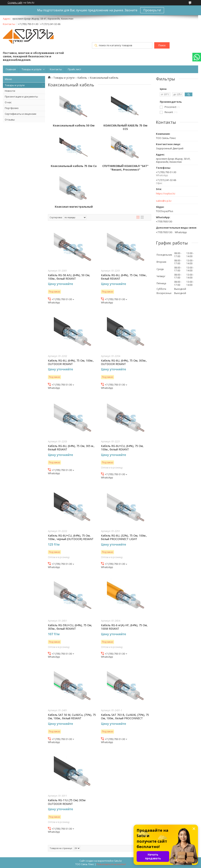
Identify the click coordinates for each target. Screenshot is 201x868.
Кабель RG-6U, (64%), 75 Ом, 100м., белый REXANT (124, 277)
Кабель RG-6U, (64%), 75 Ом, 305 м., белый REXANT (71, 448)
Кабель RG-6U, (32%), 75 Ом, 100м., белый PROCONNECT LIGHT (124, 537)
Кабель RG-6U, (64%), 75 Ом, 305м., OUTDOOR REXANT (124, 362)
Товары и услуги (32, 69)
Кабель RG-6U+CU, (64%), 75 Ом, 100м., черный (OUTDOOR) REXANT (71, 537)
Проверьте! (152, 10)
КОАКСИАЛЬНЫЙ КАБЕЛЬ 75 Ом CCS (125, 127)
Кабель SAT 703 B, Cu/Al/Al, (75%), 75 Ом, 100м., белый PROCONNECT (125, 717)
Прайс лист (75, 69)
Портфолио (12, 108)
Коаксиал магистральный (74, 207)
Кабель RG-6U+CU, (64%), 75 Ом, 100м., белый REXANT (122, 448)
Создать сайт (15, 3)
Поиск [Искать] (162, 45)
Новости (10, 91)
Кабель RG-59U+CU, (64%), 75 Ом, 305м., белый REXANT (70, 627)
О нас (8, 102)
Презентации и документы (21, 97)
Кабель (82, 78)
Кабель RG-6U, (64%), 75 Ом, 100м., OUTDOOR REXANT (71, 362)
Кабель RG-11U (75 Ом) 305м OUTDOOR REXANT (67, 802)
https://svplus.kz (166, 194)
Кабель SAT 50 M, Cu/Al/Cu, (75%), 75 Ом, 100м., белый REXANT (72, 717)
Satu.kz (118, 861)
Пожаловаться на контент (111, 864)
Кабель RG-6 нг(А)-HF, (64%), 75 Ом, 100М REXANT (124, 627)
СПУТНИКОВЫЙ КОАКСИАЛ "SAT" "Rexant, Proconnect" (125, 168)
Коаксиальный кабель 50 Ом (74, 126)
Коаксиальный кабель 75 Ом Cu (74, 166)
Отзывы (10, 120)
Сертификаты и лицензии (21, 114)
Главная (11, 69)
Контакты (56, 69)
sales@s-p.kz (164, 201)
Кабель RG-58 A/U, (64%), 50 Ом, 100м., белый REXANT (69, 277)
